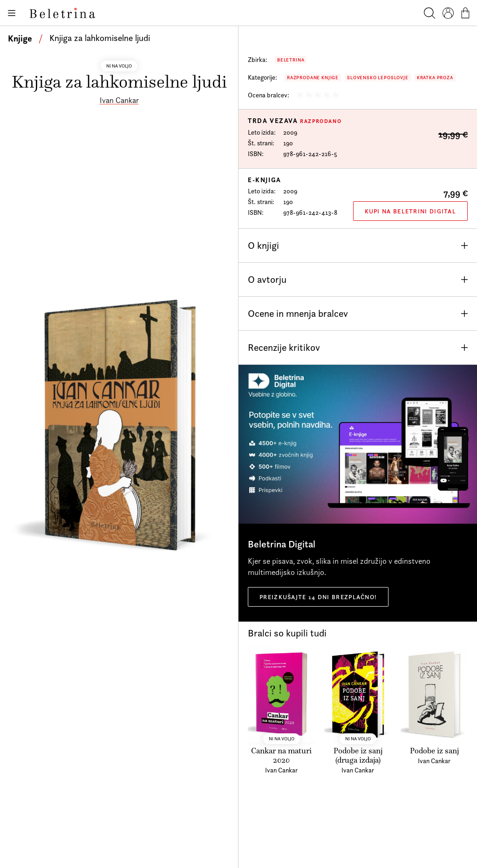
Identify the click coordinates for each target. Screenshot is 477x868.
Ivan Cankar (119, 100)
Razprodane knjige (313, 78)
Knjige (20, 38)
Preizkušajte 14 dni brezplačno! (318, 597)
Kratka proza (435, 78)
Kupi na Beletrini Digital (411, 211)
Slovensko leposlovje (378, 78)
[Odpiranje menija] (11, 13)
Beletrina (291, 60)
